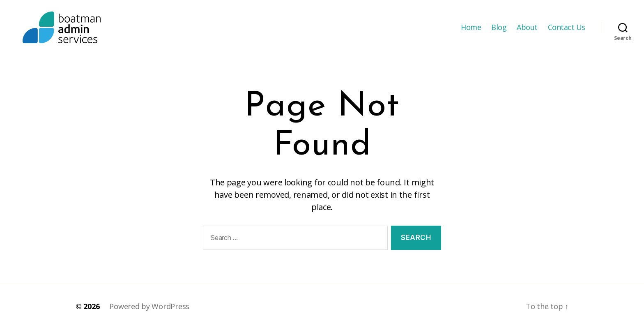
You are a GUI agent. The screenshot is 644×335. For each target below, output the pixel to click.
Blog (499, 30)
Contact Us (567, 30)
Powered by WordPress (149, 312)
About (527, 30)
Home (471, 30)
